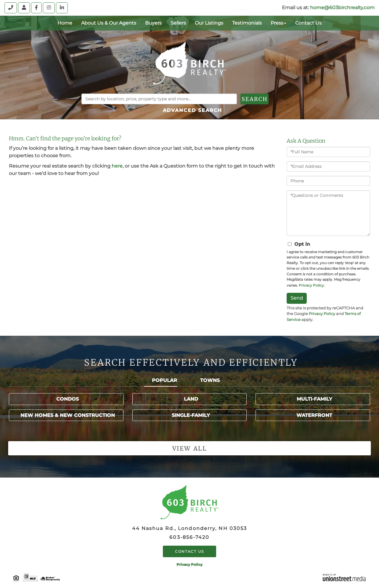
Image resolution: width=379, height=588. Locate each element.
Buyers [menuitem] (153, 23)
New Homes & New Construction (68, 415)
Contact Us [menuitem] (308, 23)
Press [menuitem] (278, 23)
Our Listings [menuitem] (209, 23)
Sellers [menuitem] (178, 23)
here (117, 166)
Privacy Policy (311, 285)
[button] (269, 99)
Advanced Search (193, 110)
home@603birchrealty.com (342, 8)
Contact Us (189, 551)
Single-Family (191, 415)
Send (297, 298)
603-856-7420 (189, 537)
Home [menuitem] (65, 23)
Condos (68, 399)
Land (191, 399)
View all (189, 448)
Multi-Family (314, 399)
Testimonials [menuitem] (247, 23)
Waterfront (314, 415)
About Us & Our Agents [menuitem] (109, 23)
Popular (164, 380)
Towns (210, 380)
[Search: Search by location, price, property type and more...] (159, 99)
